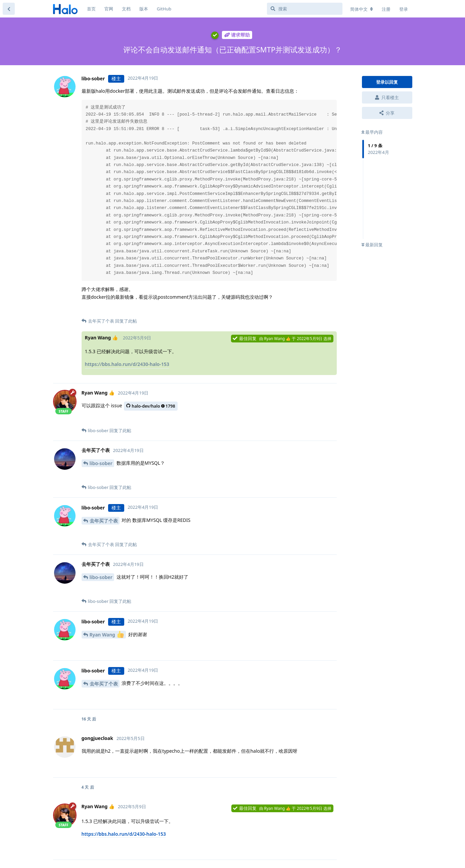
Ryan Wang (107, 634)
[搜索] (305, 9)
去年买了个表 (104, 521)
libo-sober (101, 463)
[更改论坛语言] (362, 9)
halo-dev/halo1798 (151, 406)
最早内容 (372, 132)
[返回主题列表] (9, 9)
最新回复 (372, 245)
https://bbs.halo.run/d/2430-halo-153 (127, 364)
